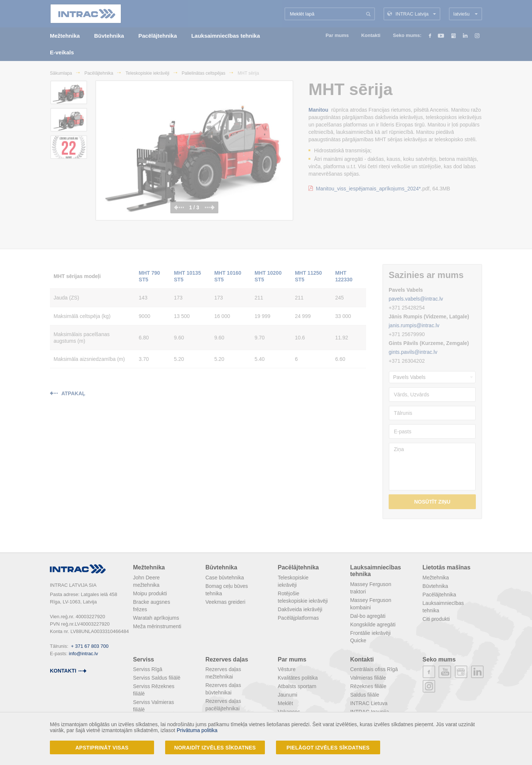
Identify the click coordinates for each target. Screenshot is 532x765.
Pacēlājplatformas (298, 618)
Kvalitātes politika (298, 678)
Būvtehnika (221, 567)
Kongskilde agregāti (373, 624)
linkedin (477, 672)
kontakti (63, 671)
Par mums (292, 659)
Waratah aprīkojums (156, 618)
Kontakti (362, 659)
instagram (429, 686)
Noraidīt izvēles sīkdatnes (215, 748)
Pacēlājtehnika (298, 567)
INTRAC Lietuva (369, 703)
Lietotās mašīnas (447, 567)
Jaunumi (288, 695)
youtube (445, 672)
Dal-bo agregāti (368, 616)
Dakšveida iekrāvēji (300, 609)
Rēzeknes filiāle (368, 686)
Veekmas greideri (225, 602)
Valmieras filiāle (368, 678)
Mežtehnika (149, 567)
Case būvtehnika (225, 578)
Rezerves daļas (227, 659)
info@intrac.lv (83, 654)
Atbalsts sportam (297, 686)
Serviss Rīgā (148, 669)
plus (461, 672)
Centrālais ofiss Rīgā (374, 669)
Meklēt (285, 703)
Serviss (144, 659)
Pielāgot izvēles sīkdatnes (328, 748)
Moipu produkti (150, 593)
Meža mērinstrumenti (157, 626)
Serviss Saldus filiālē (157, 678)
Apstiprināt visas (102, 748)
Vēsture (287, 669)
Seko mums (439, 659)
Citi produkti (436, 619)
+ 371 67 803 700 (90, 646)
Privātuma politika (197, 730)
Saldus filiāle (365, 695)
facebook (429, 672)
